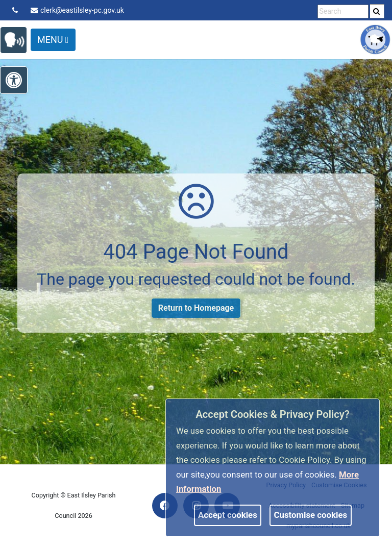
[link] (376, 11)
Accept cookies (228, 515)
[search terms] (343, 11)
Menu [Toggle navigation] (53, 40)
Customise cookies (311, 515)
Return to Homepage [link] (196, 308)
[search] (377, 11)
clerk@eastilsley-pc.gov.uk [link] (77, 10)
